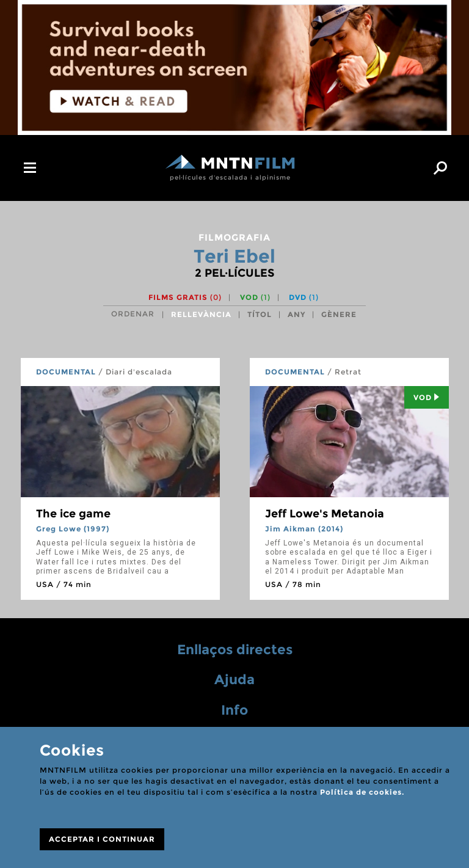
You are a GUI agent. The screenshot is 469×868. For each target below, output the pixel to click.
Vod (427, 397)
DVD (304, 297)
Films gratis (185, 297)
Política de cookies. (362, 792)
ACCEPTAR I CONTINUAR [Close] (102, 839)
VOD (255, 297)
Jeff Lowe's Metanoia (325, 514)
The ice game (73, 514)
